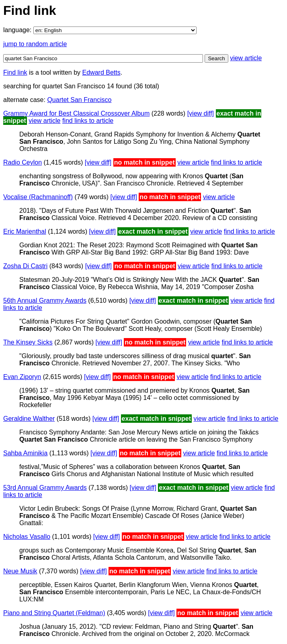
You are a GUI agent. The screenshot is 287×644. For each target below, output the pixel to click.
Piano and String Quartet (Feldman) (54, 613)
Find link (15, 72)
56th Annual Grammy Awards (45, 301)
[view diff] (201, 113)
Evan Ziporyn (22, 377)
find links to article (88, 121)
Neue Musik (20, 571)
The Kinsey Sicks (28, 342)
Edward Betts (101, 72)
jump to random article (35, 44)
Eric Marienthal (25, 231)
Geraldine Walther (29, 419)
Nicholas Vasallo (27, 537)
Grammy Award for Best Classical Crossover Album (76, 113)
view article (246, 58)
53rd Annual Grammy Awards (45, 488)
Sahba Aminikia (25, 453)
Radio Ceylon (23, 162)
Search (216, 58)
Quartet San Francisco (79, 100)
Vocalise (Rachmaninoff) (38, 197)
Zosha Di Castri (25, 266)
